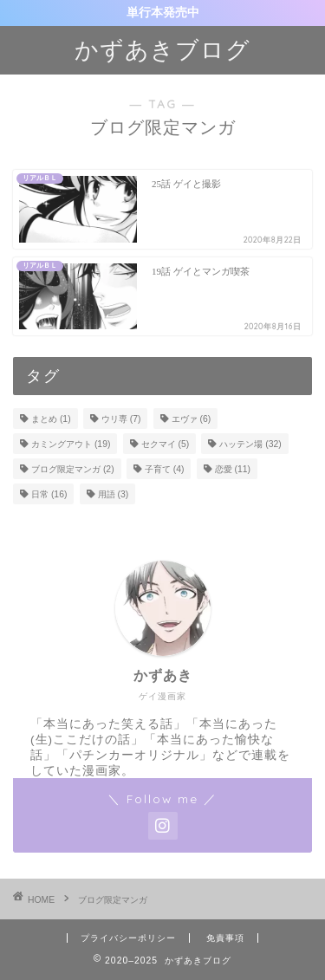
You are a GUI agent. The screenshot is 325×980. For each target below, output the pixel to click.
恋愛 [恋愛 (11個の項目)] (233, 469)
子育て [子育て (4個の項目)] (165, 469)
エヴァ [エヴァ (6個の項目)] (192, 419)
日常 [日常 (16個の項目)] (49, 494)
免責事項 (225, 938)
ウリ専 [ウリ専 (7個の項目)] (121, 419)
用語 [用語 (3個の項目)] (114, 494)
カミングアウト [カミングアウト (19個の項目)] (71, 444)
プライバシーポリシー (128, 938)
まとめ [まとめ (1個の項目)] (51, 419)
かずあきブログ (162, 49)
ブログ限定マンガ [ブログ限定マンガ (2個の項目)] (73, 469)
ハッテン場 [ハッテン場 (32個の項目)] (250, 444)
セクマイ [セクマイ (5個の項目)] (166, 444)
